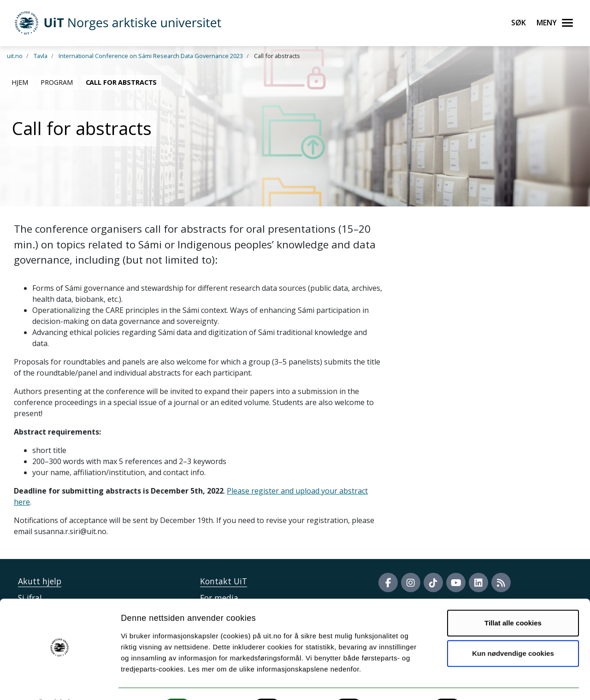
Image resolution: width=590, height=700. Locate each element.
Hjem (20, 82)
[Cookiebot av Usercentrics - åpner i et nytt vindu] (60, 682)
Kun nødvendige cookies (513, 629)
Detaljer (491, 682)
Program (56, 82)
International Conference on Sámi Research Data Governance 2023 (151, 56)
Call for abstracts (121, 82)
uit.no (15, 56)
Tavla (41, 56)
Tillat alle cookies (513, 599)
